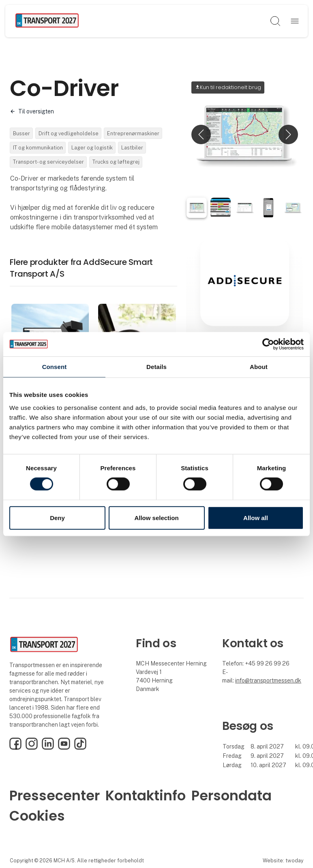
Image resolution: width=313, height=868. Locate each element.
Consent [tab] (55, 366)
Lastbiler (132, 148)
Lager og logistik (92, 148)
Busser (21, 133)
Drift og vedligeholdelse (69, 133)
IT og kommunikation (38, 148)
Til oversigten (36, 111)
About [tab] (259, 366)
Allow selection (156, 518)
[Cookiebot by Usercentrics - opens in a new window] (268, 344)
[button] (201, 134)
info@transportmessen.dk (268, 680)
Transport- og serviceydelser (48, 162)
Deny (57, 518)
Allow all (256, 518)
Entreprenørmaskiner (133, 133)
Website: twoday (283, 861)
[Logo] (47, 21)
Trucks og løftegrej (116, 162)
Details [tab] (156, 366)
